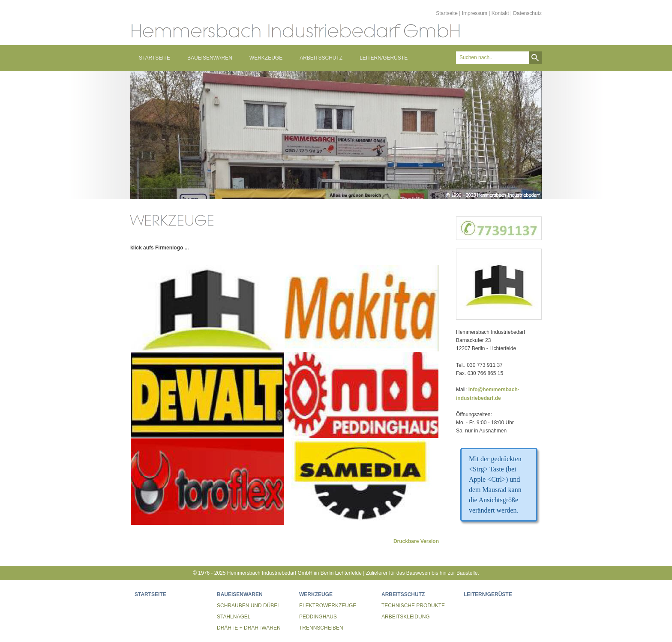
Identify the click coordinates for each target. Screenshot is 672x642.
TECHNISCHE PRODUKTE (413, 606)
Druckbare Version (416, 541)
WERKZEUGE (266, 58)
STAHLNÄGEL (234, 617)
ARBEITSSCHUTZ (321, 58)
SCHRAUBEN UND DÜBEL (249, 606)
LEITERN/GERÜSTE (384, 58)
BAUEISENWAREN (210, 58)
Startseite (447, 13)
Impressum (475, 13)
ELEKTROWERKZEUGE (328, 606)
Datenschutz (527, 13)
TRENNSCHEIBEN (321, 628)
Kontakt (500, 13)
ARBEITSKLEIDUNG (406, 617)
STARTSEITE (154, 58)
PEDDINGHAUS (318, 617)
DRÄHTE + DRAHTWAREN (249, 628)
